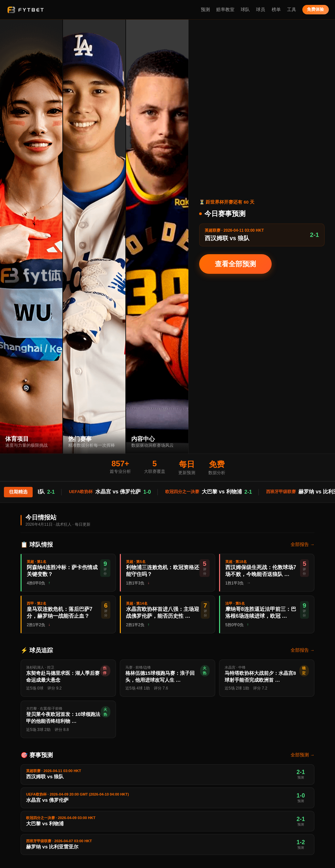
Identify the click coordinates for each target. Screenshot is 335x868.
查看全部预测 (235, 264)
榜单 (276, 10)
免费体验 (315, 9)
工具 (292, 10)
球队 (245, 10)
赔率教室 (225, 10)
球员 (261, 10)
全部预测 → (303, 755)
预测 (205, 10)
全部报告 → (303, 544)
